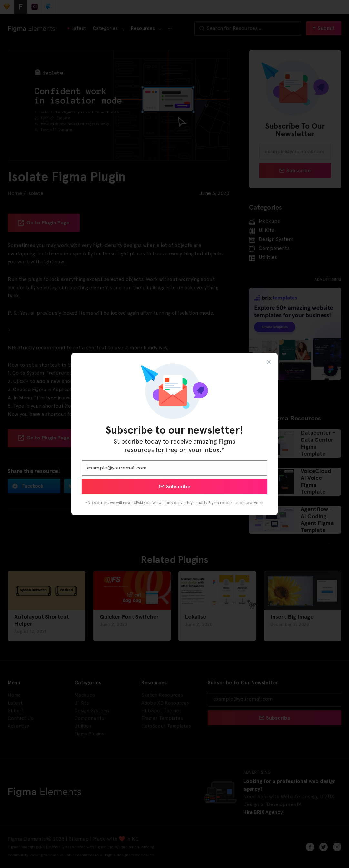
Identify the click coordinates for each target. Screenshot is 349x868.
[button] (269, 362)
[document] (174, 434)
